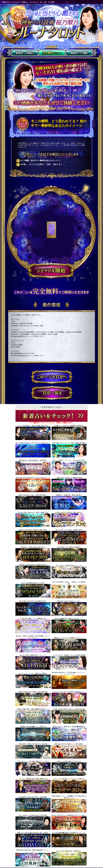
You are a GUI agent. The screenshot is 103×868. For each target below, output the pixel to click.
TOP (9, 62)
